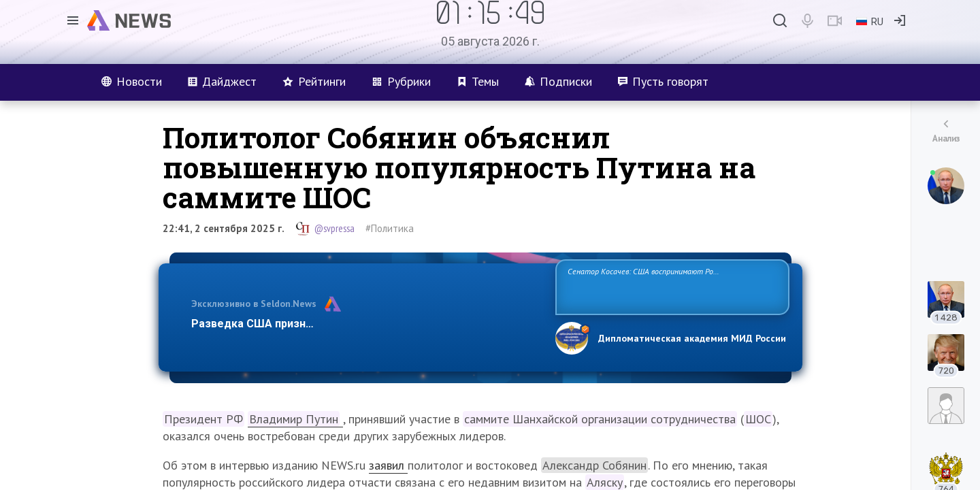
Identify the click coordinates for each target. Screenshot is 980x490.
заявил (388, 465)
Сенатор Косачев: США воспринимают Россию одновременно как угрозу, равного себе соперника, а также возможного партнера (670, 286)
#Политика (390, 228)
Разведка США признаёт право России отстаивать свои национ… (366, 324)
